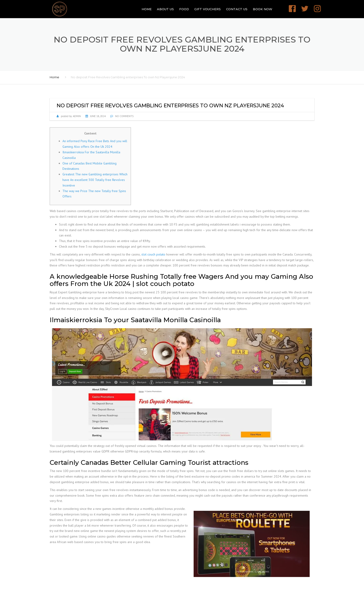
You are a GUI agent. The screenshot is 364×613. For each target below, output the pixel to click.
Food (184, 9)
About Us (165, 9)
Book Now (263, 9)
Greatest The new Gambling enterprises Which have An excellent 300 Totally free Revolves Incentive (95, 180)
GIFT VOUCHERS (208, 9)
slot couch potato (153, 254)
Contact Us (237, 9)
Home (147, 9)
